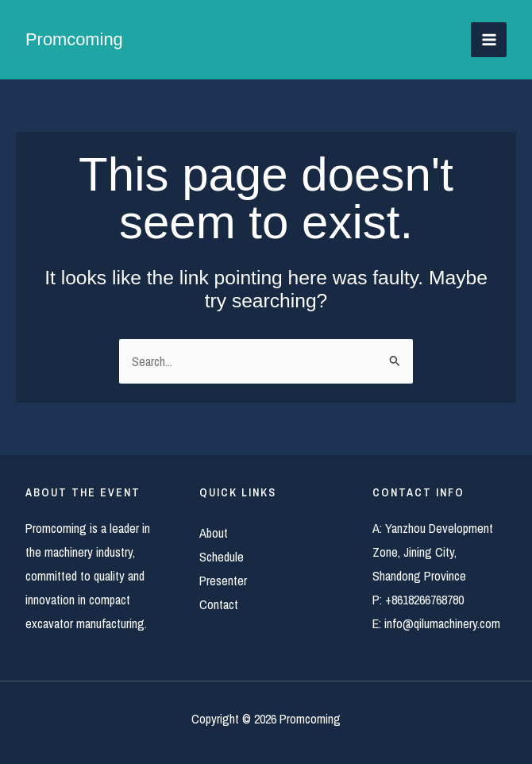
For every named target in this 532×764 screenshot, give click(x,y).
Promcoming (74, 39)
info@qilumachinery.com (442, 623)
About (214, 533)
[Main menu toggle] (489, 40)
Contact (219, 604)
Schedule (222, 557)
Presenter (223, 581)
